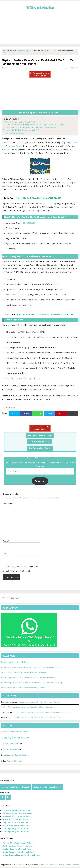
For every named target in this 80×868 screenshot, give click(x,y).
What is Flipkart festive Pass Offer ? (20, 122)
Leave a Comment (73, 68)
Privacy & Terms (65, 865)
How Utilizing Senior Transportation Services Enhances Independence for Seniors (33, 667)
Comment (8, 504)
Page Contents (11, 119)
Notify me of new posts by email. (18, 571)
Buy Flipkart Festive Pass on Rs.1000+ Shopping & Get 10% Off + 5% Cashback (40, 125)
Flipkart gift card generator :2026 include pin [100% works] (38, 717)
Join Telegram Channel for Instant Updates (40, 428)
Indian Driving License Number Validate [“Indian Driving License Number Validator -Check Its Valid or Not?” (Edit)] (21, 855)
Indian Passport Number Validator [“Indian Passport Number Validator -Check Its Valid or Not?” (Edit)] (18, 852)
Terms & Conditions (16, 133)
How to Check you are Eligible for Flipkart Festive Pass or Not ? (33, 127)
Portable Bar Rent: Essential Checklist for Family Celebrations (25, 688)
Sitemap (76, 865)
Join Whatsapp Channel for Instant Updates (40, 74)
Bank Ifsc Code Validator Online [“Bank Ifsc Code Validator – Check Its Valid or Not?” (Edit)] (17, 846)
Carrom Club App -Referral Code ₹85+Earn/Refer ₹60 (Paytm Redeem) (42, 712)
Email (6, 554)
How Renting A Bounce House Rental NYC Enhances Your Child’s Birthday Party (32, 683)
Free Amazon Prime (11, 743)
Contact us (53, 865)
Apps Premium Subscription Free (16, 755)
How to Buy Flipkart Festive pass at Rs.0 (22, 130)
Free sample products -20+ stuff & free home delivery (39, 702)
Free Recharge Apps (11, 749)
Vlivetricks (40, 7)
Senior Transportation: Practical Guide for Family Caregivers (24, 672)
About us (44, 865)
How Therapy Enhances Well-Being (15, 662)
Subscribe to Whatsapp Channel (16, 787)
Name (6, 541)
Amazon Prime (15, 146)
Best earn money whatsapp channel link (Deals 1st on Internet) (32, 707)
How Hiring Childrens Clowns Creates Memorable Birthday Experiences (29, 678)
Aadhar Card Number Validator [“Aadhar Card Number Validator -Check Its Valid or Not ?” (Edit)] (17, 849)
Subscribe (40, 481)
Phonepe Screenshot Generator (15, 732)
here (55, 284)
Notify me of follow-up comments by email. (22, 566)
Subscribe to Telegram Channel (47, 787)
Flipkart (5, 143)
